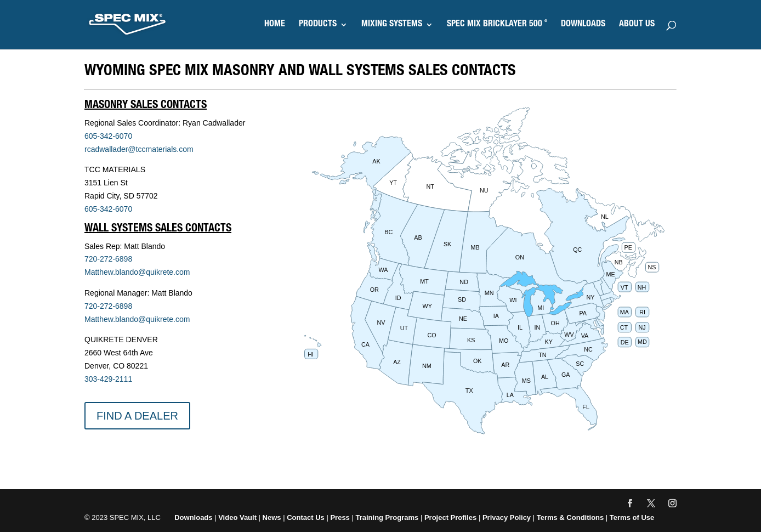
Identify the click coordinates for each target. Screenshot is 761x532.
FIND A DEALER (137, 416)
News (272, 517)
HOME (275, 25)
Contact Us (306, 517)
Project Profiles (452, 517)
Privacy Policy (507, 517)
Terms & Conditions (570, 517)
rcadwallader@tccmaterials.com (139, 149)
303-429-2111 (108, 379)
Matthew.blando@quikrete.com (137, 272)
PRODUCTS (318, 25)
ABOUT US (637, 25)
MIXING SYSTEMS (392, 25)
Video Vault (237, 517)
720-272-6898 (108, 259)
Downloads (193, 517)
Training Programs (388, 517)
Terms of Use (632, 517)
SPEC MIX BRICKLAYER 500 (497, 25)
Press (340, 517)
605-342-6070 (108, 136)
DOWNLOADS (583, 25)
